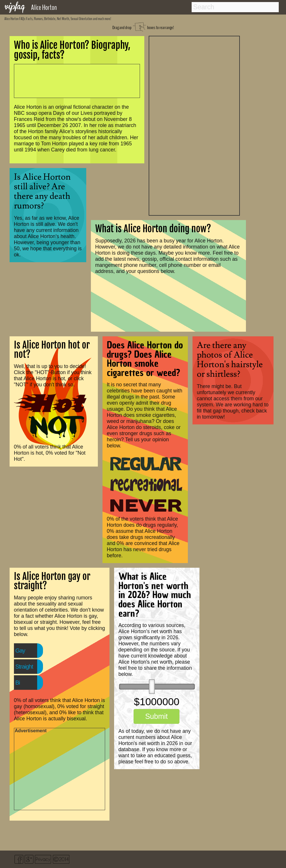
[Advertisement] (194, 125)
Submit (157, 716)
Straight (24, 667)
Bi (18, 683)
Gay (20, 651)
